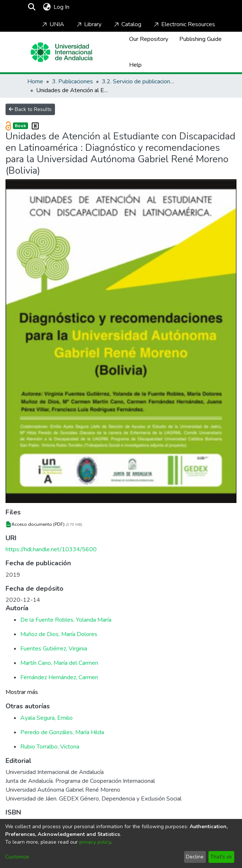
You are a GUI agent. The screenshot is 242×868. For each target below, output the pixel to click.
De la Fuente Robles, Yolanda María (66, 620)
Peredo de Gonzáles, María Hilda (62, 732)
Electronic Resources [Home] (184, 24)
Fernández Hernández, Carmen (59, 677)
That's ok (221, 857)
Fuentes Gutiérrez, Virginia (54, 649)
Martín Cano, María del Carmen (59, 663)
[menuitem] (47, 7)
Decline (195, 857)
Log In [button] (62, 7)
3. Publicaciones (72, 81)
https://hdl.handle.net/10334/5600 (51, 549)
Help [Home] (135, 65)
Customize (17, 857)
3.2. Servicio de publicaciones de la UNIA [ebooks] (139, 81)
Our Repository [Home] (149, 39)
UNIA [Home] (52, 24)
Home (35, 81)
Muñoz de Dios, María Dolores (59, 634)
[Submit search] (32, 7)
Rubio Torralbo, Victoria (50, 747)
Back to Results (30, 109)
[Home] (62, 52)
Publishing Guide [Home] (200, 39)
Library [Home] (88, 24)
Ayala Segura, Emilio (46, 718)
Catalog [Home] (127, 24)
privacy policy (95, 842)
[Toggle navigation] (92, 7)
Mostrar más (22, 692)
